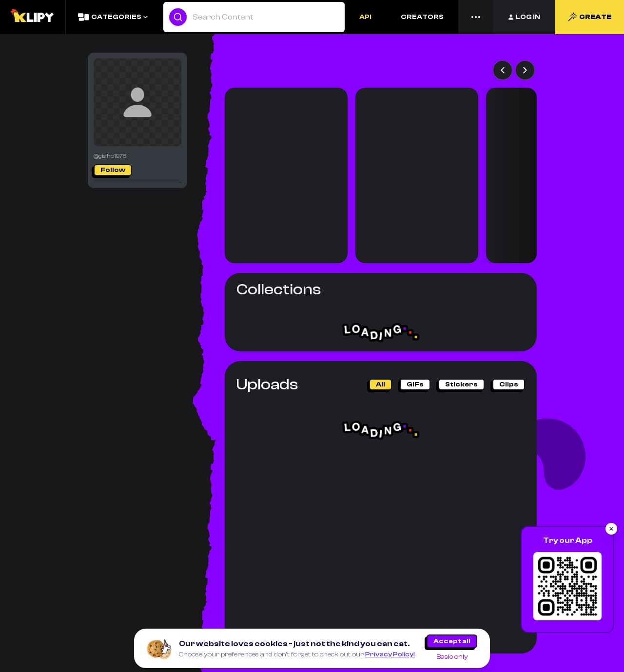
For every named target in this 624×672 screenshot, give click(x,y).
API (365, 17)
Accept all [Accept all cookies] (452, 641)
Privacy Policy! (390, 654)
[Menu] (476, 17)
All (380, 384)
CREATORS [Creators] (422, 17)
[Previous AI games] (503, 70)
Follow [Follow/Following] (113, 170)
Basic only (452, 657)
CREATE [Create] (589, 17)
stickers (461, 384)
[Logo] (33, 17)
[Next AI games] (525, 70)
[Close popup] (611, 529)
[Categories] (112, 17)
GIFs (415, 384)
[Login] (524, 17)
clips (509, 384)
